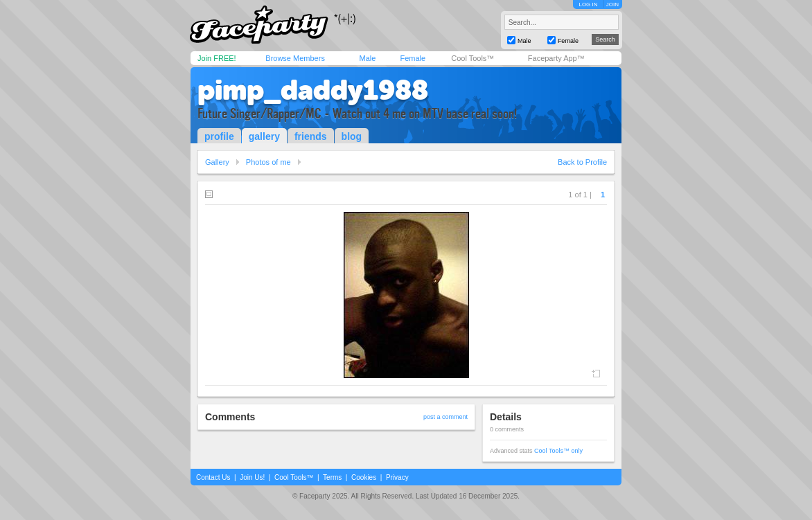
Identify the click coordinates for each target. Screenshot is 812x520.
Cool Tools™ (473, 58)
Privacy (397, 477)
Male (367, 58)
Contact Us (213, 477)
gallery (264, 136)
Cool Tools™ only (558, 451)
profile (219, 136)
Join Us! (252, 477)
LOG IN (588, 5)
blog (352, 136)
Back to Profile (582, 162)
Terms (332, 477)
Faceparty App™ (556, 58)
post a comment (445, 417)
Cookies (364, 477)
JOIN (612, 5)
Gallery (217, 162)
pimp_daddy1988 (313, 90)
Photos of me (268, 162)
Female (413, 58)
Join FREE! (217, 58)
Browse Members (295, 58)
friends (311, 136)
